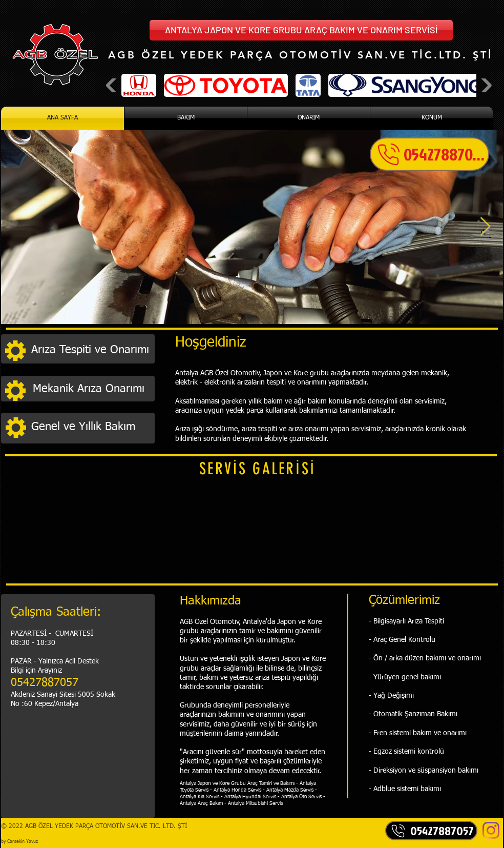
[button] (301, 30)
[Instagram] (491, 830)
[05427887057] (429, 154)
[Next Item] (485, 227)
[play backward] (112, 85)
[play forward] (485, 85)
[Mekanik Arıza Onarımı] (91, 389)
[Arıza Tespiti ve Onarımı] (90, 350)
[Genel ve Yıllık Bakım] (90, 427)
